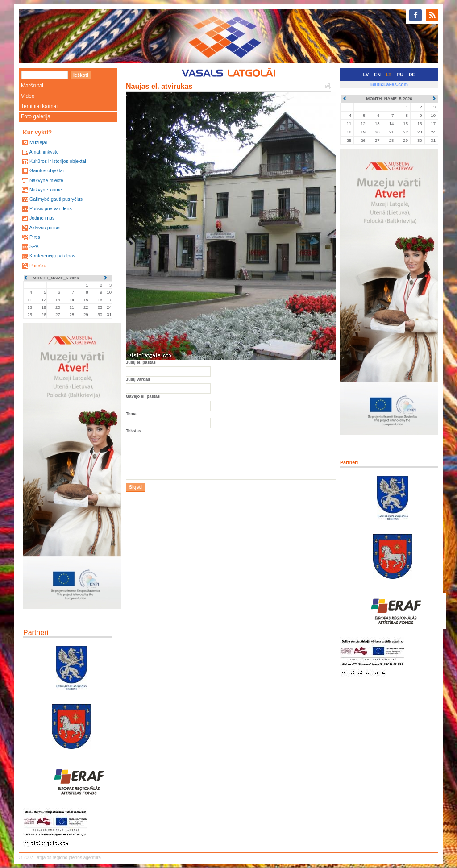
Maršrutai (32, 86)
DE (412, 75)
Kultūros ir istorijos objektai (58, 161)
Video (28, 96)
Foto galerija (36, 116)
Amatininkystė (44, 152)
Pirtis (35, 237)
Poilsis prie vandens (51, 208)
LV (366, 75)
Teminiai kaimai (39, 106)
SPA (34, 246)
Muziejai (38, 142)
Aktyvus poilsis (45, 228)
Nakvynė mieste (46, 180)
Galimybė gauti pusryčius (56, 199)
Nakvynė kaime (46, 190)
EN (377, 75)
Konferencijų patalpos (52, 256)
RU (400, 75)
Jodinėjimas (42, 218)
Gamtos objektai (47, 170)
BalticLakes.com (389, 84)
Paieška (38, 266)
